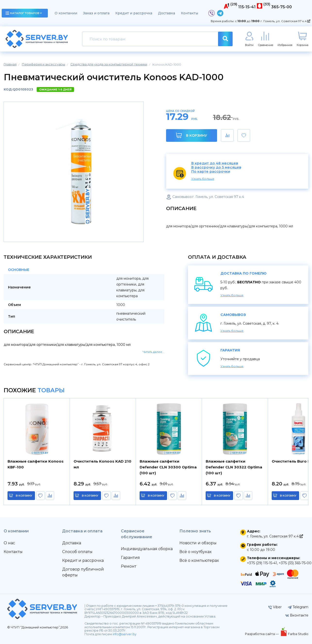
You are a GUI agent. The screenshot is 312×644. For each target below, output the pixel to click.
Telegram (298, 607)
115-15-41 (247, 7)
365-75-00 (282, 7)
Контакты (190, 13)
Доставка (167, 13)
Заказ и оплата (96, 13)
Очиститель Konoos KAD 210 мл (102, 464)
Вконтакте (297, 615)
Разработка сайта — (262, 634)
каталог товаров (24, 13)
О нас (9, 543)
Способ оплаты (77, 552)
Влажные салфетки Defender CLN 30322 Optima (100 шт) (234, 467)
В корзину (191, 135)
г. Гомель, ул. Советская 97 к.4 (285, 21)
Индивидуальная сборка (147, 549)
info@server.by (125, 634)
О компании (66, 13)
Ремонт (129, 566)
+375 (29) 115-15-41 (262, 563)
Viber (275, 607)
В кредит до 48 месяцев (215, 163)
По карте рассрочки (211, 172)
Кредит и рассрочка (134, 13)
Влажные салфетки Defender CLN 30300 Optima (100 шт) (168, 467)
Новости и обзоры (198, 543)
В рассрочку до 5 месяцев (216, 167)
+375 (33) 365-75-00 (295, 563)
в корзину (24, 496)
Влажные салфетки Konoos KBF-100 (36, 464)
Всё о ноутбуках (195, 552)
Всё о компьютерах (199, 560)
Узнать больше (203, 179)
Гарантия (130, 558)
